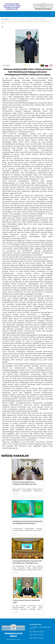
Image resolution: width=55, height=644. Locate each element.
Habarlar (14, 19)
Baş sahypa (5, 19)
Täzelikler (21, 19)
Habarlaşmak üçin (35, 624)
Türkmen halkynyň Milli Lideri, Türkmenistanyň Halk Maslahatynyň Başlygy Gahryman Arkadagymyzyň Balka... (26, 21)
